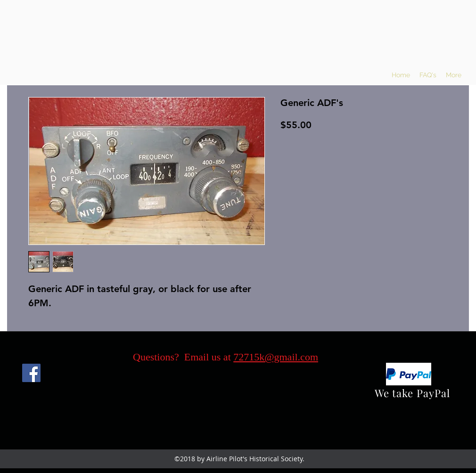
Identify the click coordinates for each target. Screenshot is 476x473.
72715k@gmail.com (276, 357)
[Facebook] (31, 373)
